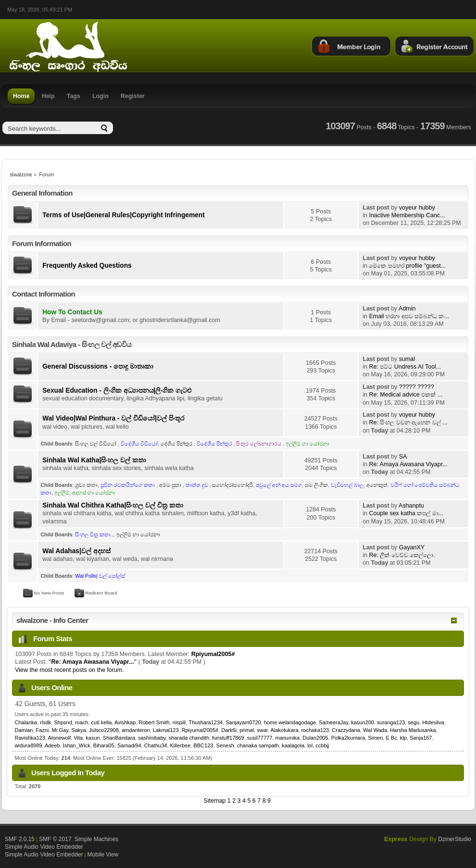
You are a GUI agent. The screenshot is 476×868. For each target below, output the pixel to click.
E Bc (391, 738)
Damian (24, 730)
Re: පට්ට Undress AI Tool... (405, 367)
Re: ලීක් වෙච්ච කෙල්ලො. (402, 555)
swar (262, 730)
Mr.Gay (60, 730)
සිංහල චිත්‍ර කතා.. (94, 534)
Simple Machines (96, 839)
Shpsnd (63, 722)
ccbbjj (322, 745)
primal (247, 730)
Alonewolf (60, 738)
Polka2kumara (348, 738)
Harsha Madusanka (413, 730)
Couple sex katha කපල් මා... (406, 513)
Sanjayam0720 (243, 722)
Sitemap (215, 801)
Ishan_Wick (77, 745)
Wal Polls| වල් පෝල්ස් (100, 576)
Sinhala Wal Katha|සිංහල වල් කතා (94, 460)
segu (413, 722)
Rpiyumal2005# (213, 654)
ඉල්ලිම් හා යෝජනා (307, 444)
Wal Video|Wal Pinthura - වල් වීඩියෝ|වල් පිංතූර (113, 418)
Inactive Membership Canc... (407, 215)
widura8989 (29, 745)
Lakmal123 (166, 730)
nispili (179, 722)
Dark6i (229, 730)
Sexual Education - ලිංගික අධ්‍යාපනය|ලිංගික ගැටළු (117, 391)
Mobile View (103, 855)
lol (310, 745)
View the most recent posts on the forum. (69, 670)
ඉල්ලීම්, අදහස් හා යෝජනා (85, 493)
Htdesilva (433, 722)
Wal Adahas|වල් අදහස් (76, 551)
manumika (287, 738)
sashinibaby (152, 738)
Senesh (225, 745)
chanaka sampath (258, 745)
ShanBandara (119, 738)
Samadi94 (129, 745)
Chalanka (26, 722)
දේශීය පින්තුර (177, 444)
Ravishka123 (30, 738)
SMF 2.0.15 (20, 839)
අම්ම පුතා (171, 485)
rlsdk (45, 722)
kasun (93, 738)
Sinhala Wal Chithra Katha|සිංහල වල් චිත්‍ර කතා (113, 505)
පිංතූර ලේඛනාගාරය (259, 444)
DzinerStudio (455, 839)
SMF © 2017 (55, 839)
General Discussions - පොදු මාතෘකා (98, 366)
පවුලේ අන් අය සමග (279, 485)
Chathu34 (156, 745)
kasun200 (363, 722)
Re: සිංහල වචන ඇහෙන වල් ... (408, 422)
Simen (375, 738)
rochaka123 (315, 730)
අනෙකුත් (377, 485)
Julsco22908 (104, 730)
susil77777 (260, 738)
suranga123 (391, 722)
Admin (407, 309)
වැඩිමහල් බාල (347, 485)
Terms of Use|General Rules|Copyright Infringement (124, 215)
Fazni (43, 730)
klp (403, 738)
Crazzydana (346, 730)
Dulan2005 (315, 738)
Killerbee (181, 745)
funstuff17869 (228, 738)
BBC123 (203, 745)
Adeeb (52, 745)
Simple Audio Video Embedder (44, 847)
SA (403, 457)
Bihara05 (104, 745)
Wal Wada (375, 730)
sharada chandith (189, 738)
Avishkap (125, 722)
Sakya (79, 730)
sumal (407, 359)
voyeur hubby (417, 208)
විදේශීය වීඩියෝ (139, 444)
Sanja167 (421, 738)
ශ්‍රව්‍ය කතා (86, 485)
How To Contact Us (72, 312)
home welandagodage (290, 722)
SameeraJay (333, 722)
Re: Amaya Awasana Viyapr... (408, 464)
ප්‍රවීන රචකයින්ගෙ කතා (128, 485)
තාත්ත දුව (198, 485)
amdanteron (136, 730)
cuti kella (102, 722)
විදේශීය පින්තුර (215, 444)
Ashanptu (411, 506)
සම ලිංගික (316, 485)
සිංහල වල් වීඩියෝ (96, 444)
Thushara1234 (206, 722)
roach (82, 722)
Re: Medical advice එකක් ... (406, 395)
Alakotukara (284, 730)
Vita (78, 738)
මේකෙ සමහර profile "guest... (407, 266)
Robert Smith (154, 722)
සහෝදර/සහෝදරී (232, 485)
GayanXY (412, 547)
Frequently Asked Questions (87, 266)
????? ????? (417, 387)
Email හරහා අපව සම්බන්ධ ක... (409, 316)
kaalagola (293, 745)
